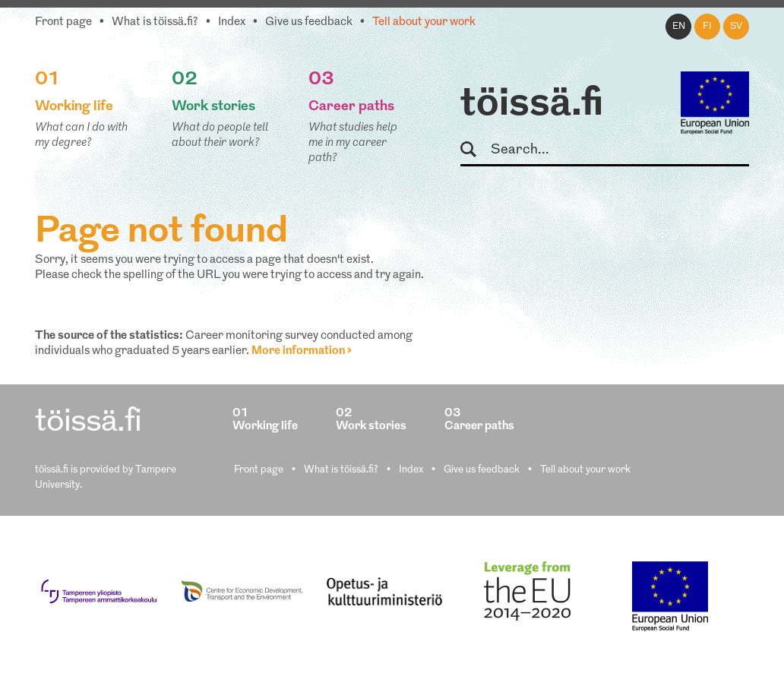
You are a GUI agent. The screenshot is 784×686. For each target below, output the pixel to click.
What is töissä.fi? (155, 22)
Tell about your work (424, 22)
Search (475, 150)
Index (232, 22)
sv (736, 27)
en (679, 27)
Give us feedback (309, 22)
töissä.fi (532, 105)
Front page (63, 22)
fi (707, 27)
